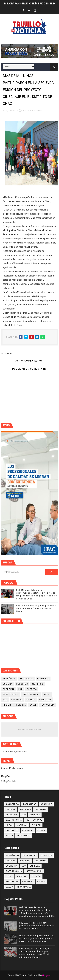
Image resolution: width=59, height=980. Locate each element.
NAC (5, 700)
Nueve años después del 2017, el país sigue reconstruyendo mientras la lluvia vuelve (37, 939)
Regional (20, 705)
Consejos (43, 679)
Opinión (31, 700)
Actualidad (38, 110)
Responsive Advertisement (29, 729)
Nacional (17, 700)
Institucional (31, 694)
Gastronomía (11, 694)
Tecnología (48, 705)
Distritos (37, 684)
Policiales (45, 700)
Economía (9, 689)
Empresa (32, 689)
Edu (21, 689)
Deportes (22, 684)
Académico (9, 679)
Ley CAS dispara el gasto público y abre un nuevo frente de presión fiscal (36, 608)
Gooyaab (47, 975)
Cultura (8, 684)
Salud (33, 705)
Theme (23, 975)
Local (47, 694)
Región (7, 705)
